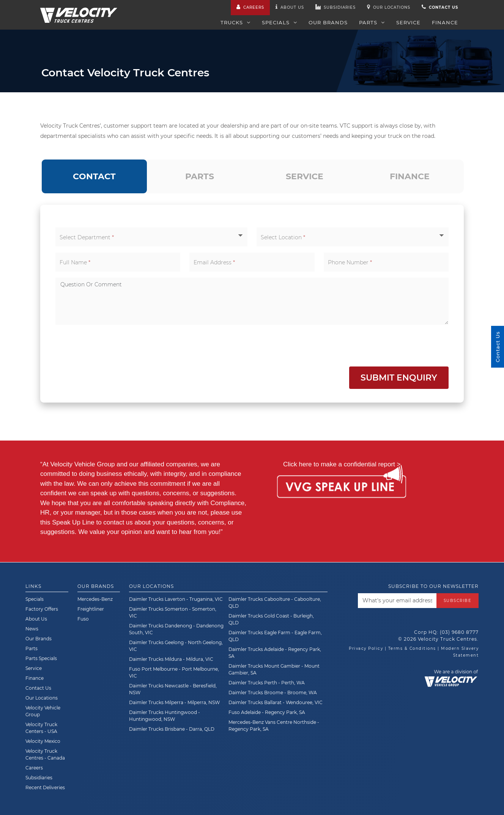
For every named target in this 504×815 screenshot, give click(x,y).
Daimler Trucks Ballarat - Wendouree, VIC (276, 702)
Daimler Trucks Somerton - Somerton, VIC (173, 612)
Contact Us (38, 688)
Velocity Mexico (43, 741)
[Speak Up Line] (341, 487)
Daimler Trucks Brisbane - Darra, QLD (172, 729)
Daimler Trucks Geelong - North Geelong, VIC (176, 646)
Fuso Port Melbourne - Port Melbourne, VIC (174, 672)
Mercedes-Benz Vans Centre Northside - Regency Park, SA (274, 726)
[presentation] (113, 346)
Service (408, 22)
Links (33, 586)
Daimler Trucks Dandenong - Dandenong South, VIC (176, 629)
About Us (36, 619)
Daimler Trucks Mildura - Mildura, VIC (171, 659)
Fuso (83, 619)
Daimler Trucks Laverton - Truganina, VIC (176, 599)
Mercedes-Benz (95, 599)
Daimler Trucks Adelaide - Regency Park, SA (275, 653)
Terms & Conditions (412, 648)
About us (290, 7)
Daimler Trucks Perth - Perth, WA (267, 683)
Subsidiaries (335, 7)
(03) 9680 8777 (459, 632)
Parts (372, 22)
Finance (445, 22)
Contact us (440, 7)
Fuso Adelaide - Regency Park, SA (267, 712)
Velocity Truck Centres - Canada (45, 754)
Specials (280, 22)
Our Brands (328, 22)
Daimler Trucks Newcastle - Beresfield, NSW (173, 689)
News (32, 629)
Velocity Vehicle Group (43, 711)
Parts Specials (41, 658)
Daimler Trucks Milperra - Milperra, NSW (174, 702)
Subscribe (458, 600)
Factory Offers (42, 609)
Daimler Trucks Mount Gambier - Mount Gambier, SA (274, 669)
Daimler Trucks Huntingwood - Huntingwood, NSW (165, 716)
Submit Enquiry (399, 378)
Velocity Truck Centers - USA (41, 728)
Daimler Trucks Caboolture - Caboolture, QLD (275, 603)
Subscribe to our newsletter (433, 586)
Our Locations (389, 7)
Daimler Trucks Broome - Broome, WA (273, 693)
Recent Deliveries (45, 787)
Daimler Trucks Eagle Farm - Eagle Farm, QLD (275, 636)
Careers (250, 7)
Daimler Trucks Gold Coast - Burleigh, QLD (271, 619)
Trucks (235, 22)
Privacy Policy (366, 648)
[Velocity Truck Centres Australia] (79, 11)
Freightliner (91, 609)
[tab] (94, 176)
